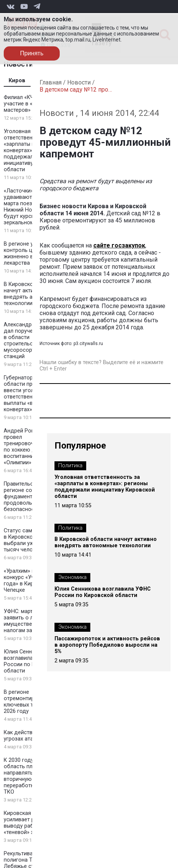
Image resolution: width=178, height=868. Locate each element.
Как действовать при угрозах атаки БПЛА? (31, 736)
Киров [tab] (17, 81)
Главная (51, 82)
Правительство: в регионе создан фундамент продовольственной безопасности (30, 497)
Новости (79, 82)
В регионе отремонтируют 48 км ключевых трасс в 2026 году (32, 702)
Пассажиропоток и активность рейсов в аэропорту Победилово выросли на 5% (107, 645)
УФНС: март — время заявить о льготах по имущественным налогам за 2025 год (31, 621)
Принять (32, 53)
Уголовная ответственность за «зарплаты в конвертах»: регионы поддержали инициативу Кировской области (105, 487)
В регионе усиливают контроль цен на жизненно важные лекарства (31, 253)
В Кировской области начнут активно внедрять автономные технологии (106, 542)
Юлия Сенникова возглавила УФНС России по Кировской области (32, 661)
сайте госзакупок (119, 245)
